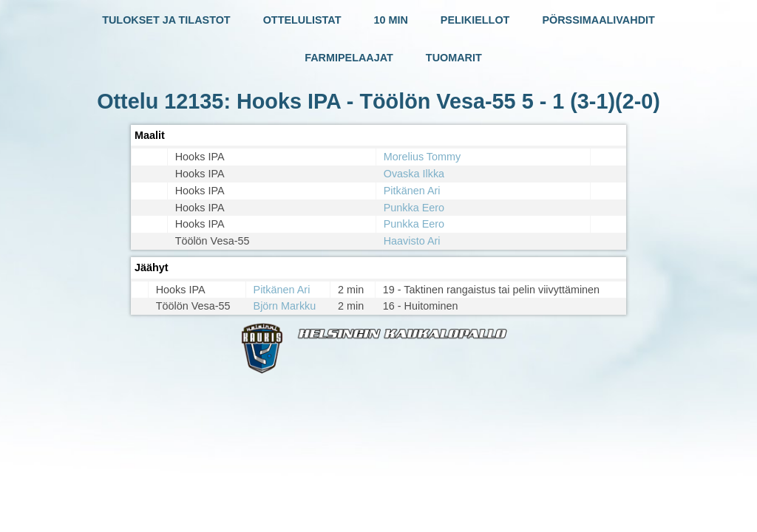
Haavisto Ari (412, 241)
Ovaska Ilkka (414, 174)
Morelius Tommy (422, 157)
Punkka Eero (414, 208)
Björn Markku (285, 306)
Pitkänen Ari (412, 191)
